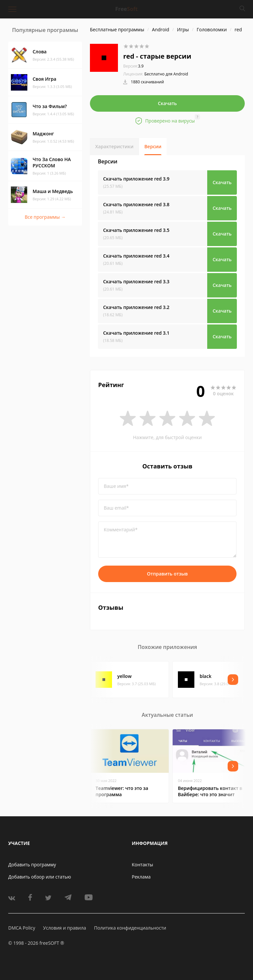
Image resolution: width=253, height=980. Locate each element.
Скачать (167, 103)
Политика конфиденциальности (130, 928)
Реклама (141, 877)
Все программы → (45, 217)
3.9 (133, 66)
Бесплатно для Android (166, 74)
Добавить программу (32, 865)
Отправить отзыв (167, 574)
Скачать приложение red (136, 179)
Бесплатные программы (117, 29)
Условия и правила (65, 928)
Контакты (142, 865)
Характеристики (114, 146)
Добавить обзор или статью (40, 877)
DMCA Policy (22, 928)
